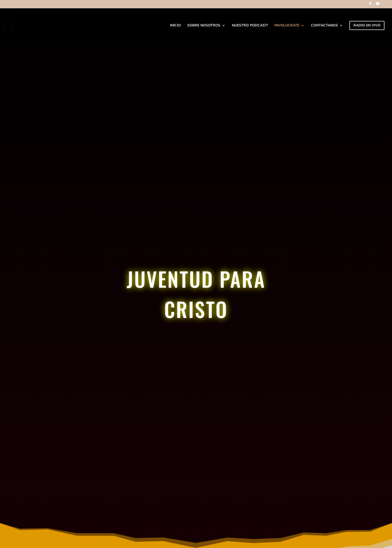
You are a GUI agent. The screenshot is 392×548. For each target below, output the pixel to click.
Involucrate (287, 26)
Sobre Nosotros (204, 26)
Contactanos (324, 26)
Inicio (175, 26)
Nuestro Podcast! (250, 26)
